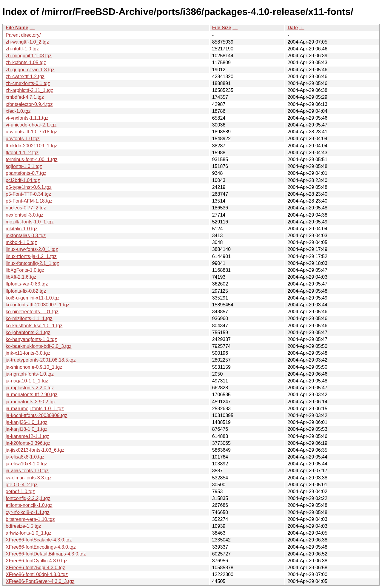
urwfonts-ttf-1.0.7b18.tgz (31, 132)
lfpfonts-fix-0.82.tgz (26, 291)
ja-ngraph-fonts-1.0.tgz (30, 374)
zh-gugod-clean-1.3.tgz (30, 70)
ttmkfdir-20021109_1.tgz (31, 146)
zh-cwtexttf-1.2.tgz (25, 77)
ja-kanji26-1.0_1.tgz (27, 422)
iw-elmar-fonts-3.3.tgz (29, 478)
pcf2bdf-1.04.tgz (23, 180)
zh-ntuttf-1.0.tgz (22, 49)
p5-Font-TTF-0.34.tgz (28, 194)
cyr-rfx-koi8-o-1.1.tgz (28, 512)
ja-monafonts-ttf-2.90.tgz (31, 395)
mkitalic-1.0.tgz (22, 229)
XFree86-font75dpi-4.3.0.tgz (35, 568)
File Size (222, 28)
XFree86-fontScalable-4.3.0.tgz (39, 540)
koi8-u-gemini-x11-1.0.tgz (33, 298)
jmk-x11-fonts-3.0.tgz (28, 353)
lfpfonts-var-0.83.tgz (27, 284)
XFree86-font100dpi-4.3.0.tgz (37, 574)
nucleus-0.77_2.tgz (26, 208)
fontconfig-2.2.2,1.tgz (28, 498)
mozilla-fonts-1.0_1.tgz (30, 222)
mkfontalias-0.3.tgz (26, 236)
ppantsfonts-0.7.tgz (26, 173)
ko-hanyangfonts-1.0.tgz (31, 339)
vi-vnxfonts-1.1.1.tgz (27, 118)
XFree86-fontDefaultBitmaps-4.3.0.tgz (46, 554)
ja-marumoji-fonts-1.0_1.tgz (35, 409)
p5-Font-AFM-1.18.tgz (29, 201)
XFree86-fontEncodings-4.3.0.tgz (41, 547)
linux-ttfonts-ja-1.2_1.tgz (31, 256)
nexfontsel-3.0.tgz (24, 215)
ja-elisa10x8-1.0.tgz (26, 464)
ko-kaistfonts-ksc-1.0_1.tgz (34, 326)
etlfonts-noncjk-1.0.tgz (29, 505)
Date (293, 28)
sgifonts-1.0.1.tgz (24, 166)
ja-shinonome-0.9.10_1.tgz (34, 367)
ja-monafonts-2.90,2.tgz (31, 402)
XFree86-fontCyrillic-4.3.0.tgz (37, 561)
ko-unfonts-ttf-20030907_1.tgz (37, 305)
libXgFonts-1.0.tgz (25, 270)
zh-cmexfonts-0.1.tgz (28, 83)
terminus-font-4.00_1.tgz (31, 159)
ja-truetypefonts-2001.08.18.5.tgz (41, 360)
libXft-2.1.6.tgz (21, 277)
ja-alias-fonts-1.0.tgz (27, 471)
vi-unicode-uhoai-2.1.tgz (31, 125)
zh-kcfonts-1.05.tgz (26, 62)
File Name (17, 28)
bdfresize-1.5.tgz (23, 526)
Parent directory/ (23, 35)
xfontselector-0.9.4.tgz (29, 104)
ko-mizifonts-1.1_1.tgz (29, 318)
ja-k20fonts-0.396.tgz (28, 443)
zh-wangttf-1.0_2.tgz (27, 42)
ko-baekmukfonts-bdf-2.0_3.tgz (39, 346)
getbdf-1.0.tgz (20, 491)
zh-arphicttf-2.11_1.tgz (29, 90)
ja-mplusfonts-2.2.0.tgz (30, 388)
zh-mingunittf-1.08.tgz (29, 56)
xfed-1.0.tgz (18, 111)
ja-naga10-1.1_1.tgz (27, 381)
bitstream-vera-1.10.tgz (30, 519)
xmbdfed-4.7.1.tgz (25, 97)
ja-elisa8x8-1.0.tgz (25, 457)
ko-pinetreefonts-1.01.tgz (32, 312)
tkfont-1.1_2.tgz (22, 153)
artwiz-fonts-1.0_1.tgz (29, 533)
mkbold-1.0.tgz (21, 242)
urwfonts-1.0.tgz (23, 139)
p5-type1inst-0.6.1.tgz (29, 187)
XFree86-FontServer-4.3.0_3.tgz (40, 581)
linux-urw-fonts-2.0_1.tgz (32, 249)
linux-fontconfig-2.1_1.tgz (32, 263)
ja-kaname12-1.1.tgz (27, 436)
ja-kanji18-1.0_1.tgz (27, 429)
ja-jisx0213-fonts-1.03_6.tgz (35, 450)
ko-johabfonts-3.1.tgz (28, 332)
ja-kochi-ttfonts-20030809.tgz (36, 415)
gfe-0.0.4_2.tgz (22, 485)
